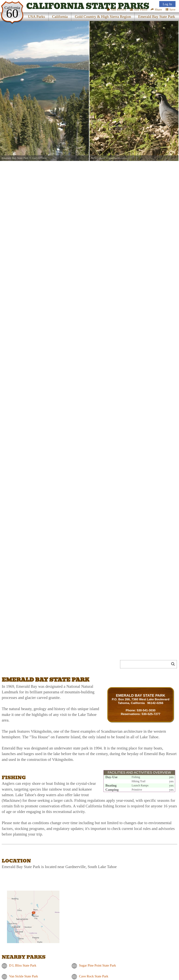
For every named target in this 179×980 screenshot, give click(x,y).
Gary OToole (39, 158)
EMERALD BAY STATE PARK (141, 695)
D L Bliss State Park (23, 965)
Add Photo (139, 10)
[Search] (146, 664)
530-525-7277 (151, 714)
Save (171, 10)
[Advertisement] (41, 665)
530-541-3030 (146, 710)
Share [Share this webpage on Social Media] (156, 10)
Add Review (117, 10)
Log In (167, 4)
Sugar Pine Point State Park (97, 965)
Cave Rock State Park (94, 976)
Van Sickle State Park (24, 976)
